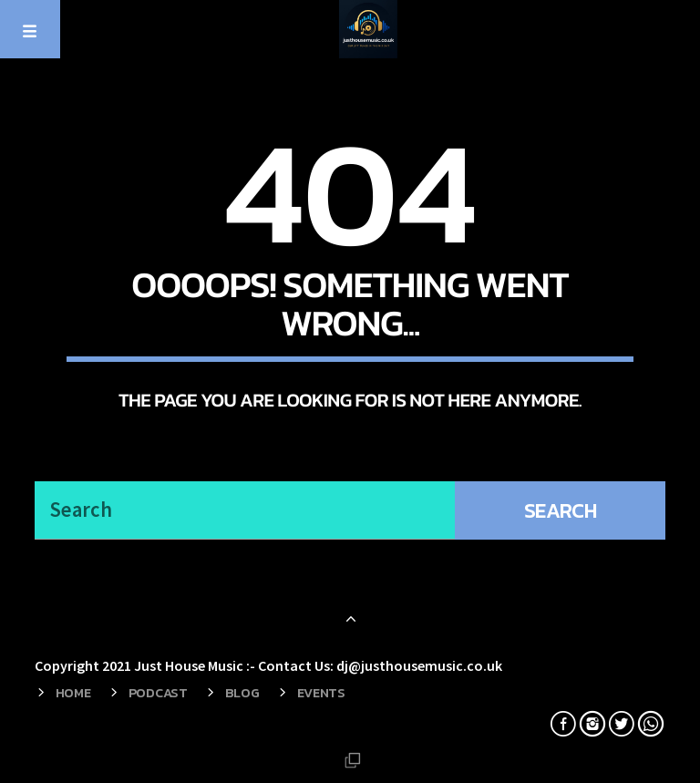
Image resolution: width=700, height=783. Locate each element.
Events (321, 693)
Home (73, 693)
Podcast (158, 693)
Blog (242, 693)
